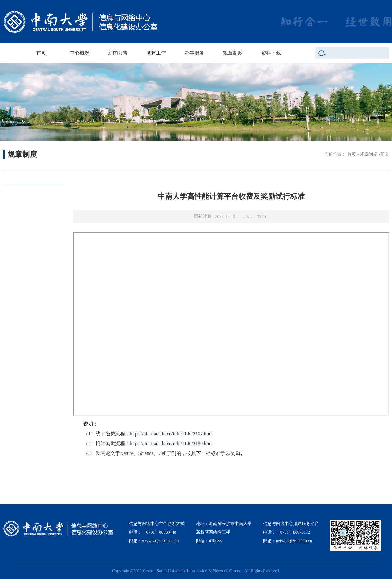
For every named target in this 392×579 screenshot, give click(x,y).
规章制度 (233, 53)
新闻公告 (118, 53)
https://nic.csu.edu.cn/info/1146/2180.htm (171, 443)
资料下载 (271, 53)
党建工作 (156, 53)
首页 (41, 53)
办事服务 (194, 53)
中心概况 (80, 53)
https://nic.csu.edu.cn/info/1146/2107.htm (171, 434)
